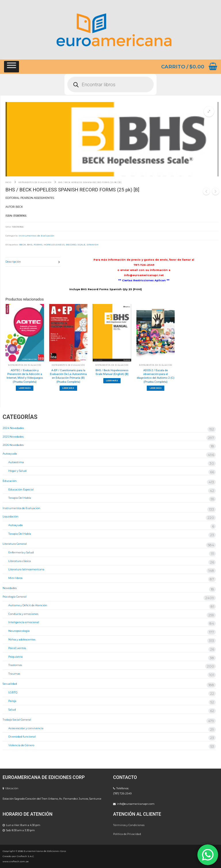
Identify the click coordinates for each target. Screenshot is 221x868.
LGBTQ (13, 692)
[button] (209, 111)
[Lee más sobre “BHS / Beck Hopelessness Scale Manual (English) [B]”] (112, 381)
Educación (10, 481)
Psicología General (15, 597)
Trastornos (15, 665)
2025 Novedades (13, 437)
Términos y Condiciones (129, 825)
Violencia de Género (21, 745)
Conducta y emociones (23, 614)
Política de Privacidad (127, 834)
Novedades (10, 588)
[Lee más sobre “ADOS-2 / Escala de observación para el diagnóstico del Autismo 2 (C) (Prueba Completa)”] (156, 388)
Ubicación (12, 788)
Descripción (13, 262)
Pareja (12, 701)
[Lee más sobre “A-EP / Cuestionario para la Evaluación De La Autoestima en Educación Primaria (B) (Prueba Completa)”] (68, 388)
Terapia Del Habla (20, 498)
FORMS (38, 245)
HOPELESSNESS (54, 245)
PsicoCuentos (17, 648)
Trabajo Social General (17, 720)
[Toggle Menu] (12, 67)
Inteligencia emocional (24, 622)
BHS (30, 245)
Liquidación (11, 516)
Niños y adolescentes (22, 639)
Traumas (14, 674)
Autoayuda (10, 454)
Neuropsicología (19, 631)
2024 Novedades (13, 428)
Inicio (8, 182)
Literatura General (15, 544)
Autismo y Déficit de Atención (28, 605)
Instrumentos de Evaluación (35, 182)
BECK (23, 245)
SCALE (81, 245)
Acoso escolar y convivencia (26, 728)
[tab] (33, 262)
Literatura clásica (20, 561)
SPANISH (93, 245)
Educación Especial (21, 489)
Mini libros (15, 578)
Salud (12, 710)
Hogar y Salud (17, 471)
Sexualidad (10, 684)
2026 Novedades (13, 445)
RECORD (71, 245)
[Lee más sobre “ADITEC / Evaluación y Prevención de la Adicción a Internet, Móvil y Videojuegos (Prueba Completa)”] (25, 388)
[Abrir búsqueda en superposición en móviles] (110, 84)
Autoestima (16, 462)
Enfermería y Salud (21, 552)
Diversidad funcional (22, 737)
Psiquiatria (16, 657)
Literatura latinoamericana (26, 569)
